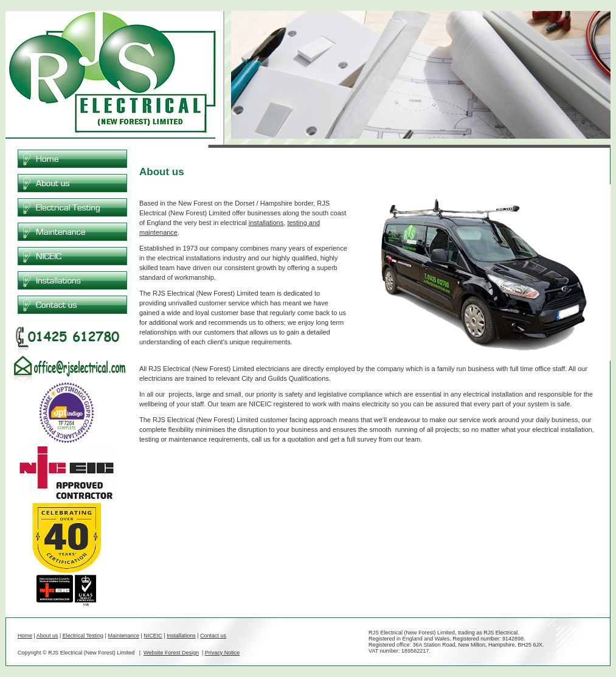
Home (25, 636)
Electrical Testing (83, 636)
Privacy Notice (223, 653)
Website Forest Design (171, 653)
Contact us (213, 636)
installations (266, 223)
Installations (181, 636)
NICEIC (153, 636)
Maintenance (123, 636)
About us (47, 636)
